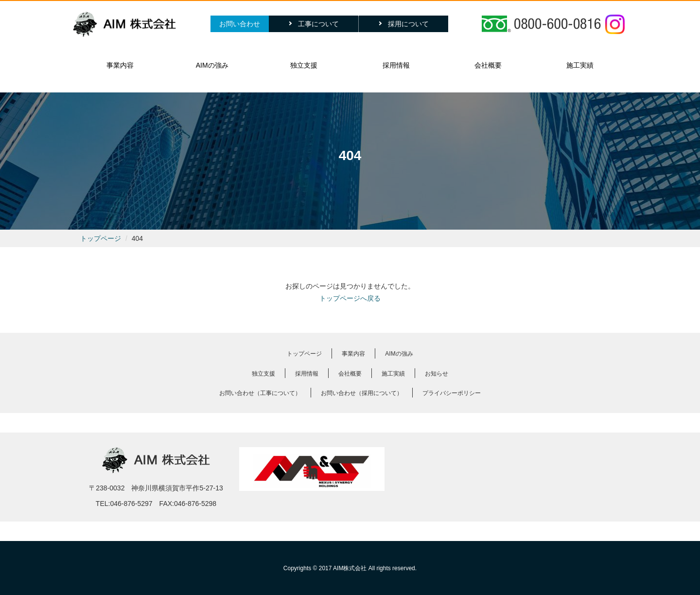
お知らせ (437, 374)
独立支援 (304, 65)
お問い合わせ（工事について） (260, 393)
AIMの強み (212, 65)
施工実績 (580, 65)
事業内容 (120, 65)
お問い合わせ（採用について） (362, 393)
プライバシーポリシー (452, 393)
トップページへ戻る (350, 298)
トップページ (101, 238)
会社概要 (488, 65)
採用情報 (396, 65)
